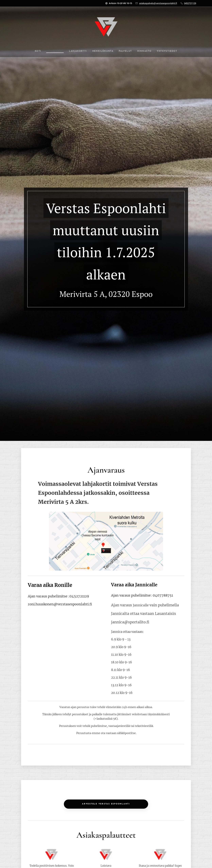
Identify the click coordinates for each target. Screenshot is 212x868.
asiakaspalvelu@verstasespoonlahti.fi (158, 3)
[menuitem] (33, 51)
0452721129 (190, 3)
